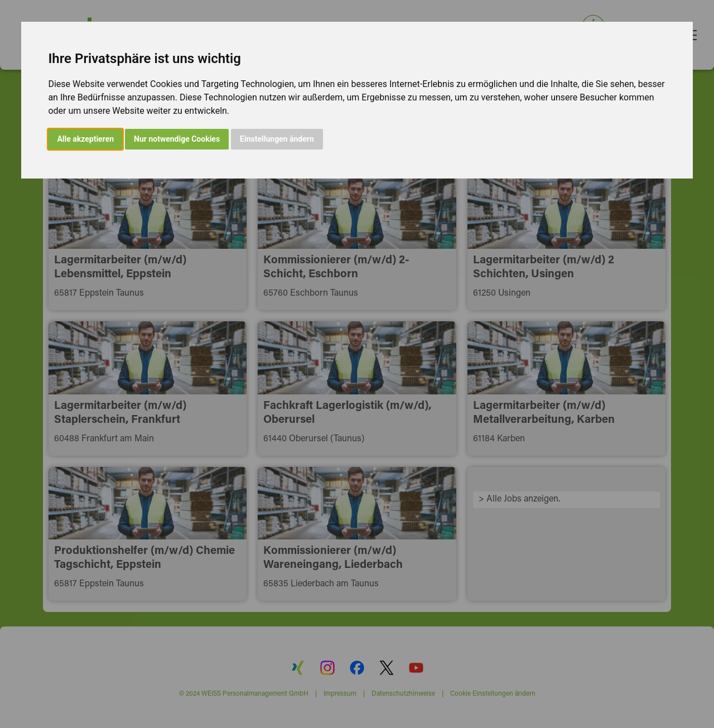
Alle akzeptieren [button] (85, 139)
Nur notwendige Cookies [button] (177, 139)
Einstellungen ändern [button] (277, 139)
